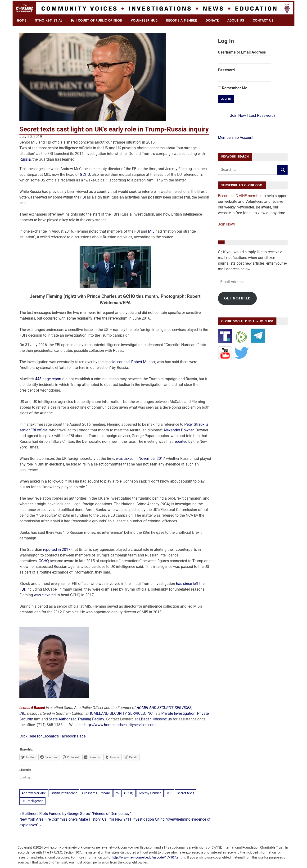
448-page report (48, 379)
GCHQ (85, 174)
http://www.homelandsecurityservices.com (120, 725)
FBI (83, 197)
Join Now (238, 115)
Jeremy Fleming (150, 793)
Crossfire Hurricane (96, 793)
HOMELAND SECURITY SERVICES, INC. (121, 713)
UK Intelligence (32, 801)
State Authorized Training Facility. (77, 719)
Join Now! (226, 224)
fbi (117, 793)
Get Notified (237, 298)
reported (181, 441)
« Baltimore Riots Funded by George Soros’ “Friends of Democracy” (75, 814)
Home (22, 20)
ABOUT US (236, 20)
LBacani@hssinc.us (155, 719)
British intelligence (64, 793)
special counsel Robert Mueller (130, 362)
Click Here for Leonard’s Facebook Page (52, 736)
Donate (212, 20)
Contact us (263, 20)
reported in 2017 (57, 549)
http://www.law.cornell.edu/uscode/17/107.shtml (149, 857)
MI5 (151, 231)
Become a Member (182, 20)
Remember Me (233, 88)
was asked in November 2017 (140, 459)
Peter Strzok (194, 424)
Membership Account (236, 138)
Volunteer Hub (144, 20)
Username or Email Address (242, 52)
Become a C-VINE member (240, 196)
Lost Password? (262, 115)
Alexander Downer (178, 430)
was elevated (45, 595)
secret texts (186, 793)
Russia (25, 159)
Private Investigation (178, 713)
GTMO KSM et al (48, 20)
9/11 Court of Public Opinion (96, 20)
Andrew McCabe (34, 793)
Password (226, 70)
